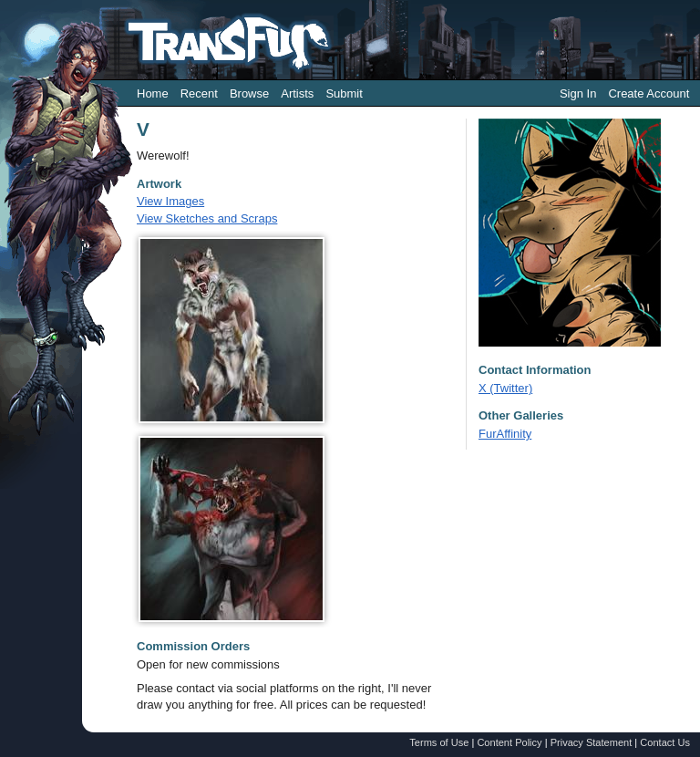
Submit (344, 93)
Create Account (649, 93)
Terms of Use (439, 742)
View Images (170, 201)
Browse (249, 93)
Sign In (578, 93)
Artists (297, 93)
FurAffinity (505, 434)
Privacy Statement (592, 742)
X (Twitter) (505, 388)
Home (153, 93)
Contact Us (665, 742)
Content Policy (509, 742)
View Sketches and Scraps (207, 218)
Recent (199, 93)
